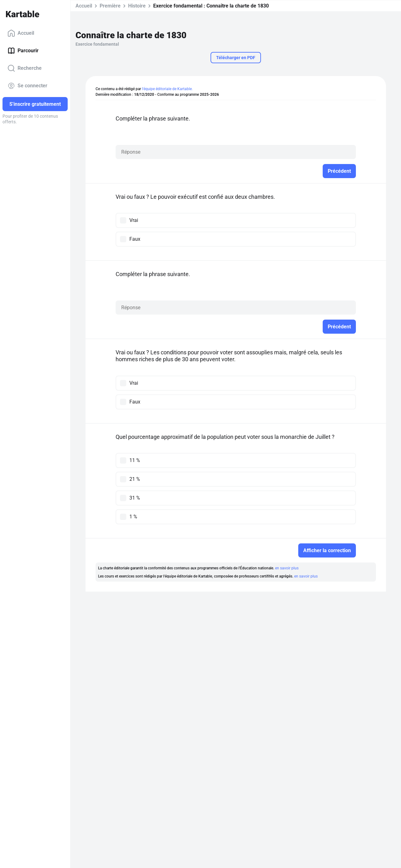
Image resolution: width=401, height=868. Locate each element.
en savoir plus (287, 568)
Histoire (137, 6)
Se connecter (27, 86)
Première (110, 6)
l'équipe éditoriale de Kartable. (167, 89)
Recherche (25, 68)
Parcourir (23, 51)
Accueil (21, 33)
